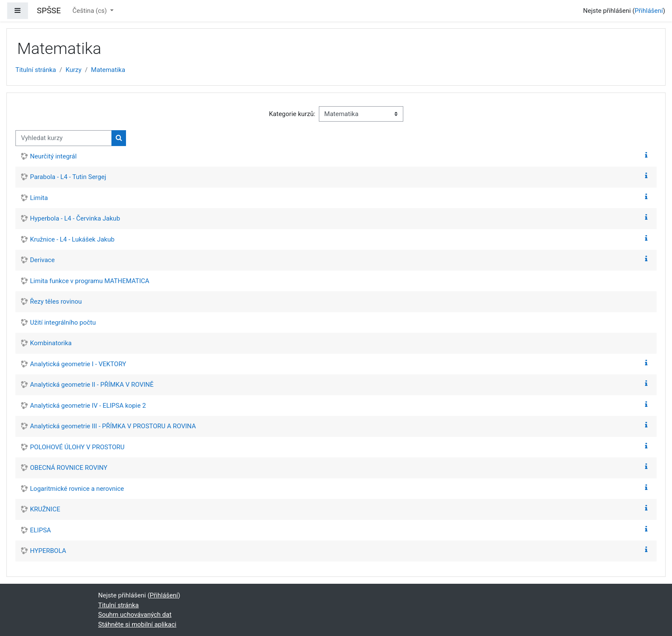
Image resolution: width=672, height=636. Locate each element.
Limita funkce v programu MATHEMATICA (90, 281)
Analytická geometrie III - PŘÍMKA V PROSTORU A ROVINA (113, 426)
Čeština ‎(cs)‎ (90, 11)
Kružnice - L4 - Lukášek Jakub (72, 239)
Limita (39, 198)
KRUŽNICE (45, 509)
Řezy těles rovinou (56, 302)
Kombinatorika (51, 343)
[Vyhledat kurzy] (64, 138)
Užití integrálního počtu (63, 322)
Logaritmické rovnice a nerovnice (77, 489)
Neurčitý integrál (53, 156)
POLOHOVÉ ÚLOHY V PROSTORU (77, 447)
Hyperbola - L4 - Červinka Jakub (75, 218)
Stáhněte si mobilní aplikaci (137, 624)
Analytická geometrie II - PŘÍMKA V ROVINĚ (92, 385)
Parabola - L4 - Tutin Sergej (68, 177)
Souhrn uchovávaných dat (135, 615)
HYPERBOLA (48, 551)
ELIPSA (40, 530)
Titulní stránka (36, 70)
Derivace (42, 260)
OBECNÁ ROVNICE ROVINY (69, 468)
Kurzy (73, 70)
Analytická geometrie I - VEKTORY (78, 364)
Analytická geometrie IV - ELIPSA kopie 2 (88, 406)
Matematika (108, 70)
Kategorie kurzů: (292, 114)
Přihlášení (649, 11)
